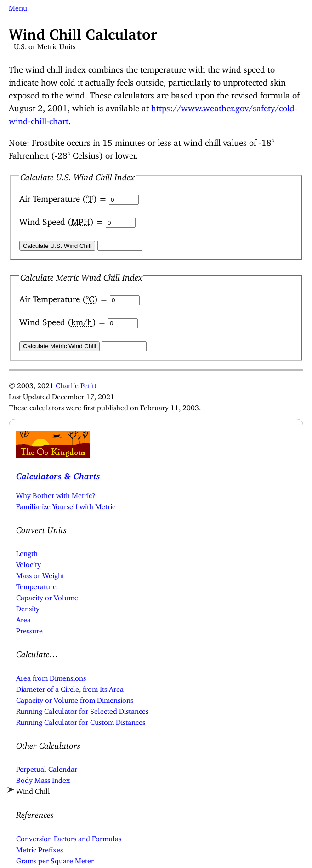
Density (28, 607)
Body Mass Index (43, 778)
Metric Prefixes (40, 848)
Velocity (28, 563)
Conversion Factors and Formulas (69, 837)
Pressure (29, 629)
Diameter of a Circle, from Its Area (70, 687)
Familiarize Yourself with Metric (66, 505)
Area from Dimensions (51, 676)
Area (23, 618)
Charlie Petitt (76, 384)
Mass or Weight (40, 574)
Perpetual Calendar (47, 767)
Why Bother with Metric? (56, 494)
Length (27, 552)
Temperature (36, 585)
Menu (18, 6)
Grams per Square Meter (55, 859)
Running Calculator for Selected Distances (82, 709)
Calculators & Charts (58, 474)
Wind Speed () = (62, 220)
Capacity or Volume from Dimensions (75, 698)
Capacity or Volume (47, 596)
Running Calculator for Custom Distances (81, 720)
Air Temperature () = (64, 197)
